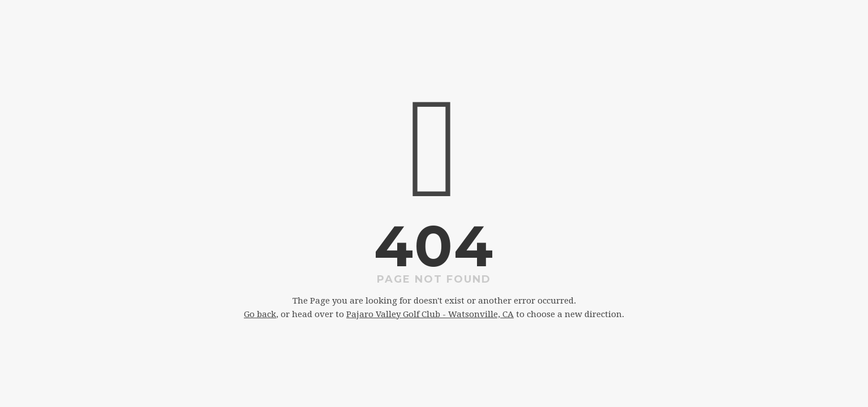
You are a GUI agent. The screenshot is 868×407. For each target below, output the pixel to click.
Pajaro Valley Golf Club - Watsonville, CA (430, 314)
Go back (260, 314)
